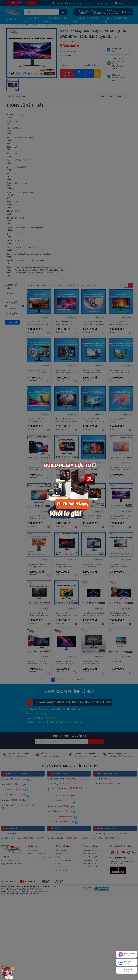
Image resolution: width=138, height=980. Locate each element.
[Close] (94, 465)
